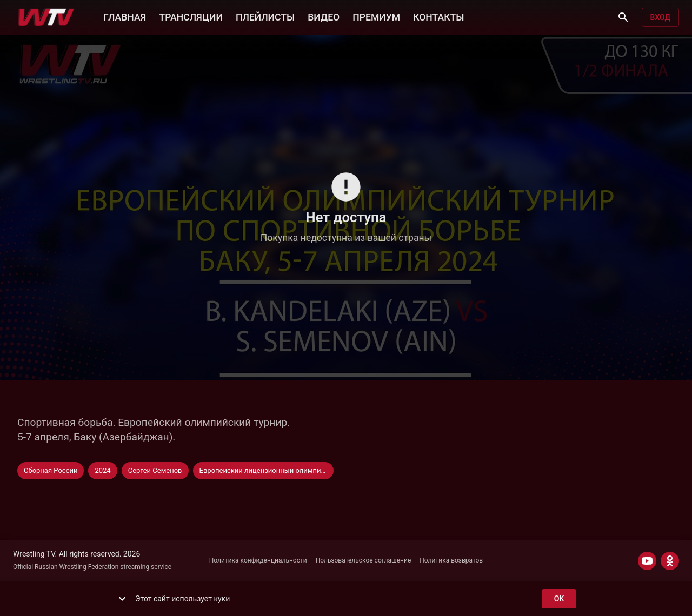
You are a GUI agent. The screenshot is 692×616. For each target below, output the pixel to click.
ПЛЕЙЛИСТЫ (265, 16)
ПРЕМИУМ (376, 16)
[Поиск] (623, 17)
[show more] (122, 599)
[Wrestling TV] (46, 17)
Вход (660, 18)
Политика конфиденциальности (258, 560)
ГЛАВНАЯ (125, 16)
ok (559, 599)
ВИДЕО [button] (324, 16)
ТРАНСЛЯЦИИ (191, 16)
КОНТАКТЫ (438, 16)
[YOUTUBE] (647, 561)
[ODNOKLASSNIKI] (670, 561)
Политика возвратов (451, 560)
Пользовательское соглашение (364, 560)
